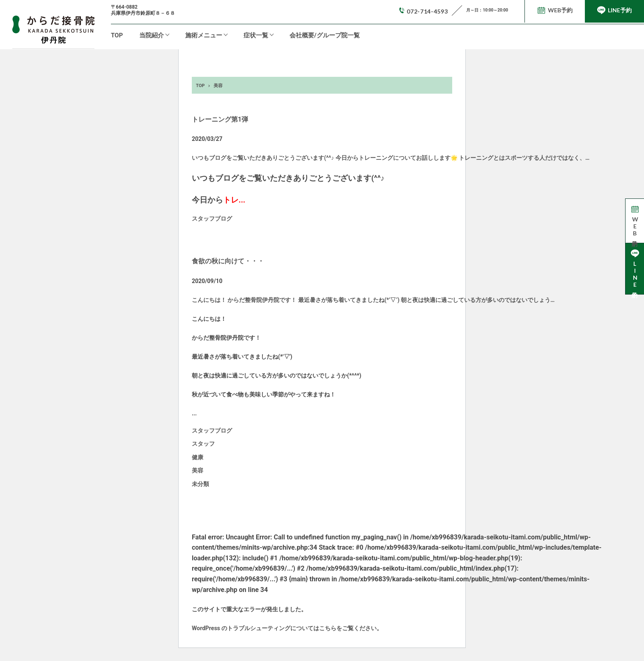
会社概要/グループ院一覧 (325, 35)
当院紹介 (152, 35)
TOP (117, 35)
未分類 (200, 484)
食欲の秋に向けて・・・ (228, 261)
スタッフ (203, 444)
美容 (198, 470)
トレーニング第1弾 (220, 119)
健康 (198, 457)
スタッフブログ (212, 219)
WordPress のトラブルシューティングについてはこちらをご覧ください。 (287, 628)
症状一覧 (256, 35)
